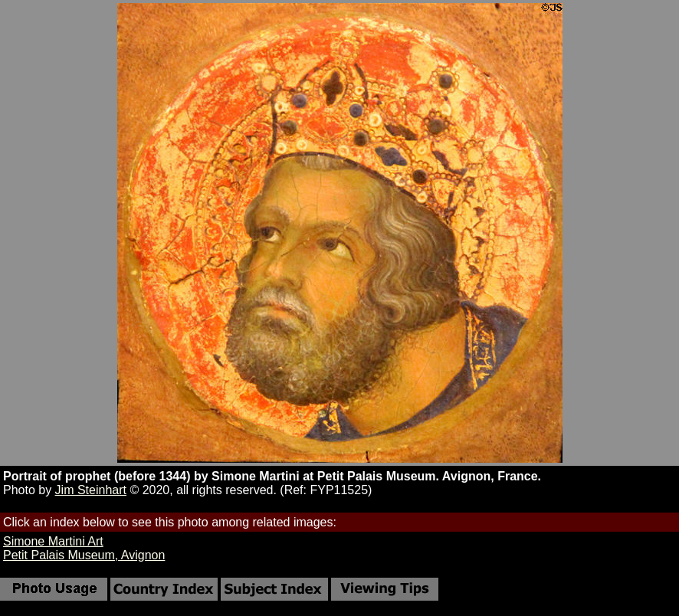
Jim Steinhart (91, 490)
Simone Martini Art (53, 541)
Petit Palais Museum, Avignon (84, 555)
